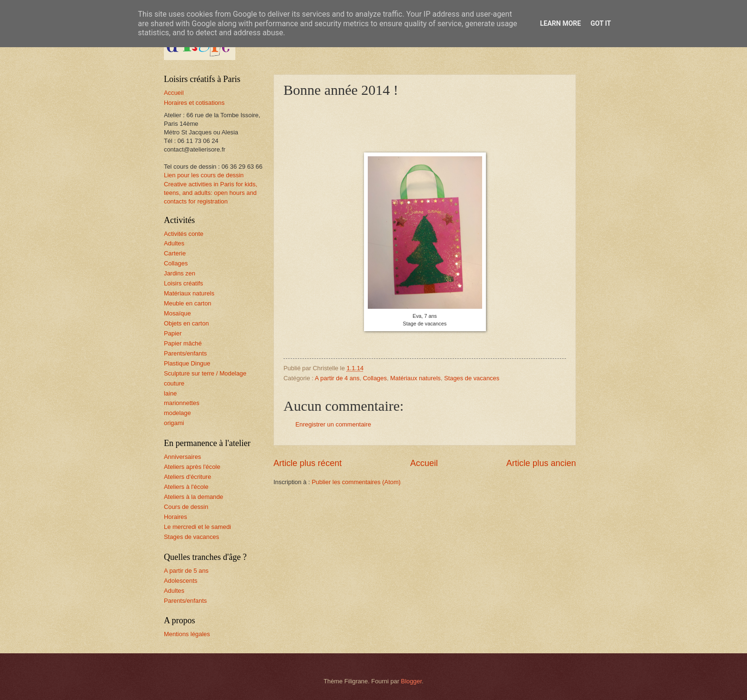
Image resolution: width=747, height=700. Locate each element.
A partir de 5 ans (186, 571)
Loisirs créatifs (183, 283)
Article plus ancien (541, 463)
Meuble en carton (188, 303)
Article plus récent (308, 463)
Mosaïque (177, 313)
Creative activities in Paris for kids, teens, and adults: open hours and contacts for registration (211, 193)
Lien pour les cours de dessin (204, 175)
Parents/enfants (185, 353)
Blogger (412, 681)
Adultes (174, 243)
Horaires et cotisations (194, 103)
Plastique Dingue (187, 363)
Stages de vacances (472, 378)
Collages (375, 378)
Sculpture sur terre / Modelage (205, 373)
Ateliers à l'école (186, 487)
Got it (601, 23)
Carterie (175, 253)
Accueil (424, 463)
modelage (177, 413)
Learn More (560, 23)
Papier (173, 333)
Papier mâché (183, 343)
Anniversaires (182, 457)
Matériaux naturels (415, 378)
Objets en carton (186, 323)
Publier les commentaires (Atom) (356, 482)
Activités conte (184, 234)
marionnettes (182, 403)
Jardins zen (180, 273)
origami (174, 423)
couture (174, 383)
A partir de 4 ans (337, 378)
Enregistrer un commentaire (333, 424)
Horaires (176, 517)
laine (170, 393)
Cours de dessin (186, 507)
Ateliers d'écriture (187, 477)
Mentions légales (187, 634)
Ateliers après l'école (192, 467)
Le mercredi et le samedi (197, 527)
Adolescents (181, 581)
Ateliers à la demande (194, 497)
